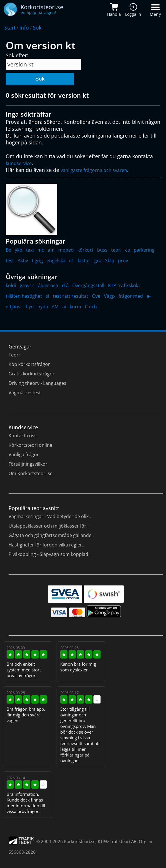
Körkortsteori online (30, 445)
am (51, 250)
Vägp (109, 296)
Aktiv (23, 260)
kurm (75, 307)
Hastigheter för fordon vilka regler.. (46, 545)
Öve (96, 296)
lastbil (84, 260)
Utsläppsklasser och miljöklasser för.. (49, 526)
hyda (43, 307)
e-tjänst (14, 307)
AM (55, 307)
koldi (11, 285)
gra (98, 260)
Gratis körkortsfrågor (32, 374)
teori (116, 250)
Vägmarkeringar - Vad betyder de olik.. (50, 516)
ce (128, 250)
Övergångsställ (88, 285)
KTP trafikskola (124, 285)
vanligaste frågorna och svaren (94, 170)
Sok (37, 28)
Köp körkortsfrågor (29, 364)
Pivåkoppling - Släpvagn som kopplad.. (50, 554)
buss (102, 250)
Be (8, 250)
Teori (14, 355)
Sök (40, 79)
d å (65, 285)
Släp (110, 260)
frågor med (131, 296)
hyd (30, 307)
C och (91, 307)
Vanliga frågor (24, 454)
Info (24, 28)
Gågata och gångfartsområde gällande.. (51, 535)
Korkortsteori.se (80, 841)
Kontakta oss (23, 436)
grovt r (27, 285)
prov (123, 260)
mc (41, 250)
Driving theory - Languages (37, 383)
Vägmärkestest (25, 393)
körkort (85, 250)
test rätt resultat (71, 296)
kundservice (19, 163)
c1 (72, 260)
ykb (19, 250)
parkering (144, 250)
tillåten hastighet (24, 296)
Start (10, 28)
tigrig (37, 260)
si (47, 296)
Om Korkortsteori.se (31, 473)
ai (64, 307)
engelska (56, 260)
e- (149, 296)
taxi (30, 250)
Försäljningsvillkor (28, 464)
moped (66, 250)
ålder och (48, 285)
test (10, 260)
